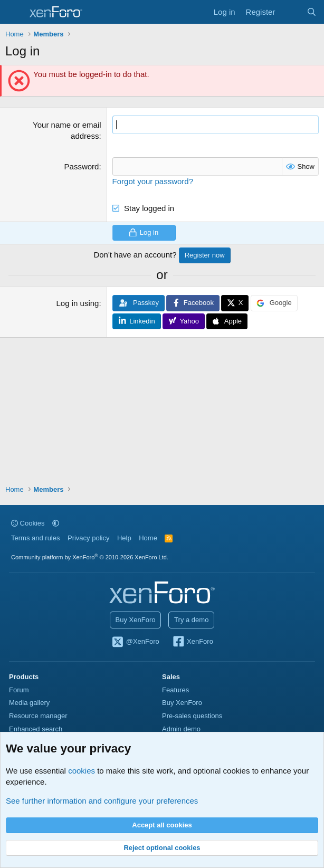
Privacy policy (88, 538)
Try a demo (191, 620)
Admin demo (181, 729)
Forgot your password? (153, 181)
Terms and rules (35, 538)
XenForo (192, 642)
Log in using (78, 303)
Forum (19, 690)
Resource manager (38, 716)
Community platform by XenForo (90, 557)
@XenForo (135, 642)
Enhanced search (36, 729)
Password (82, 166)
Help (124, 538)
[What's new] (290, 12)
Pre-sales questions (192, 716)
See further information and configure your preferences (102, 801)
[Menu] (15, 12)
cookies (82, 771)
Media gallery (29, 703)
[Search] (312, 12)
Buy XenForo (136, 620)
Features (175, 690)
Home (148, 538)
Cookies (28, 523)
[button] (56, 523)
